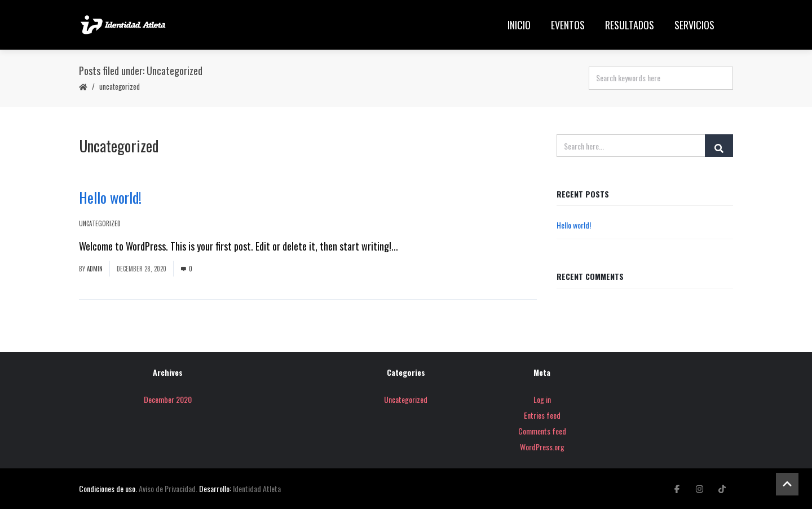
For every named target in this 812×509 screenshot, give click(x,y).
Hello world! (110, 197)
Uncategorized (120, 86)
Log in (542, 399)
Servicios (694, 25)
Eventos (568, 25)
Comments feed (542, 431)
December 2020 (168, 399)
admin (95, 269)
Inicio (519, 25)
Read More (420, 246)
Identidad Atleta (257, 488)
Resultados (630, 25)
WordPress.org (542, 447)
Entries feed (542, 415)
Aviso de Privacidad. (168, 488)
